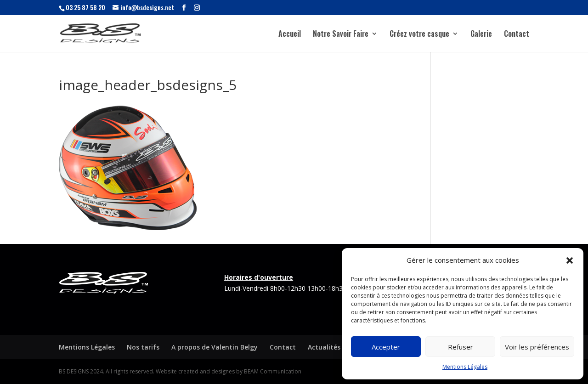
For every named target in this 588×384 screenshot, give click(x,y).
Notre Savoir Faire (341, 35)
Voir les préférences (537, 347)
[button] (570, 260)
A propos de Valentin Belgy (215, 347)
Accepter (386, 347)
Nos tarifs (143, 347)
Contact (517, 35)
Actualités (324, 347)
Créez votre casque (419, 35)
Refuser (461, 347)
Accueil (290, 35)
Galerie (481, 35)
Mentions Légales (465, 367)
